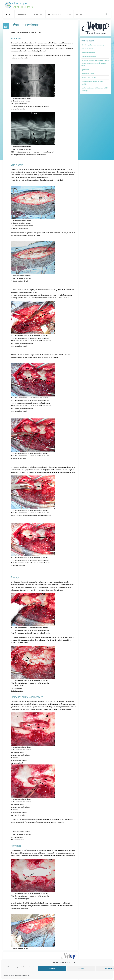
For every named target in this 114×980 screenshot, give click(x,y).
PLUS (69, 14)
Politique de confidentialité (22, 976)
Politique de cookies (9, 976)
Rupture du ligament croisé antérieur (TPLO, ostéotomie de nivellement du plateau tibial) (95, 63)
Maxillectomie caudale (89, 77)
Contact (80, 14)
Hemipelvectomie (87, 49)
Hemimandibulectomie (89, 57)
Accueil (9, 14)
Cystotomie (85, 70)
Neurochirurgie (55, 14)
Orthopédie (38, 14)
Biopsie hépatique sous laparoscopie (93, 45)
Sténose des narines (88, 74)
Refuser (81, 968)
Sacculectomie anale (88, 53)
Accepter (52, 968)
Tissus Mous (22, 14)
